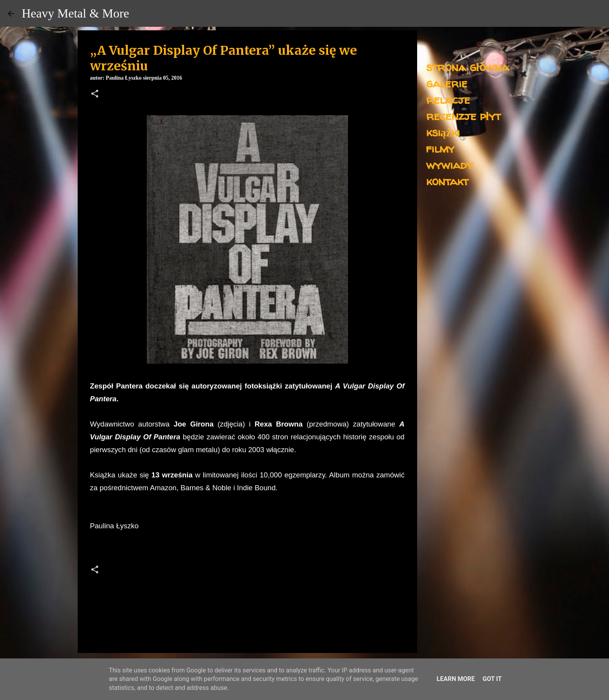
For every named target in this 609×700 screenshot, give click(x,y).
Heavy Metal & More (75, 13)
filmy (440, 148)
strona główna (467, 67)
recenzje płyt (463, 116)
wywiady (449, 165)
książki (443, 132)
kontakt (447, 181)
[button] (95, 94)
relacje (448, 99)
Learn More (456, 679)
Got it (492, 679)
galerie (447, 83)
